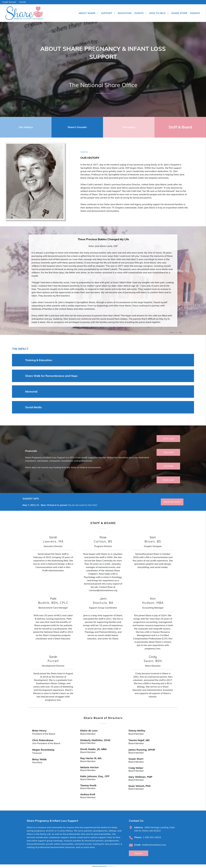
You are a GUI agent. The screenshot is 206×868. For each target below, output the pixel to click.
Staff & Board (180, 127)
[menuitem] (88, 13)
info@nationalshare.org (154, 845)
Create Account (9, 2)
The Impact (129, 127)
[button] (103, 360)
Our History (26, 127)
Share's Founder (77, 127)
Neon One (111, 866)
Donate (23, 2)
